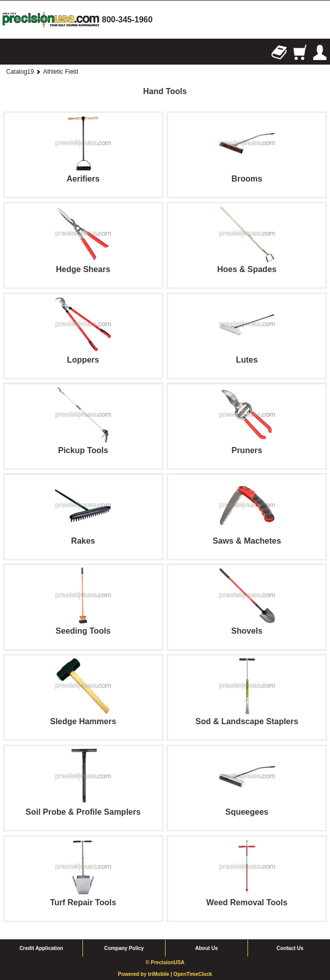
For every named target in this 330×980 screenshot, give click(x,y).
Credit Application (41, 948)
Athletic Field (61, 72)
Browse (10, 52)
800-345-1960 (127, 20)
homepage (51, 20)
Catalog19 (20, 72)
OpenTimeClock (193, 974)
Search (31, 52)
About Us (206, 948)
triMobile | (160, 974)
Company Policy (124, 948)
